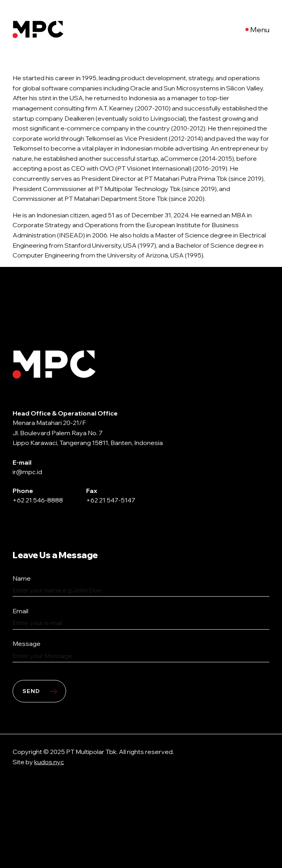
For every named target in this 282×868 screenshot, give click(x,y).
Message (27, 644)
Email (20, 611)
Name (22, 578)
